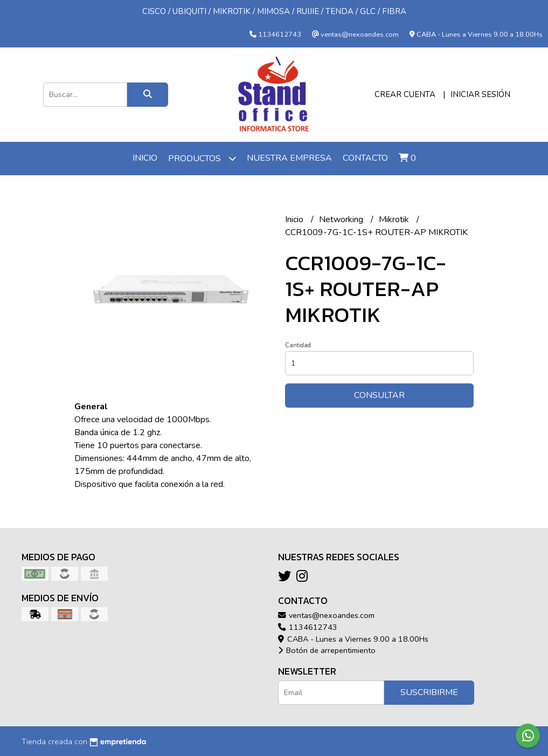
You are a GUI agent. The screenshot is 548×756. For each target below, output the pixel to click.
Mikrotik (395, 219)
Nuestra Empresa (289, 158)
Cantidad (298, 345)
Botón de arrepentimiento (327, 650)
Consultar (379, 395)
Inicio (145, 158)
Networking (342, 219)
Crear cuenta (405, 94)
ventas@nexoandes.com (326, 615)
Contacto (365, 158)
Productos (202, 158)
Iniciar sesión (480, 94)
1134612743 (308, 627)
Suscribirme (429, 692)
